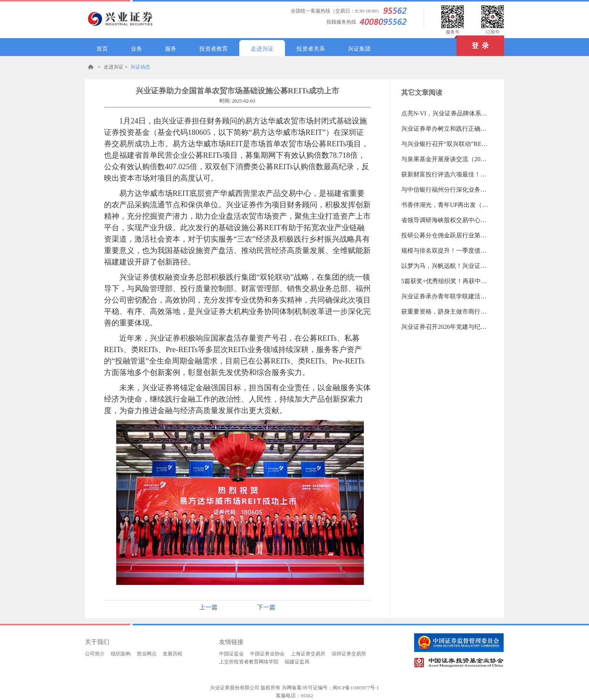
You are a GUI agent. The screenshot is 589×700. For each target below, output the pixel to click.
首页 (102, 49)
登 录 (473, 42)
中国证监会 (231, 654)
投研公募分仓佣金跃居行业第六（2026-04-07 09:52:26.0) (445, 235)
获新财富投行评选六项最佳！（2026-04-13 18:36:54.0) (445, 174)
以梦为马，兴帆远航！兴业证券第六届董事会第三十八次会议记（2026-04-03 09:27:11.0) (445, 266)
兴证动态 (140, 67)
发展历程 (173, 654)
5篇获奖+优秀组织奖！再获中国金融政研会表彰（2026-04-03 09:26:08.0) (445, 281)
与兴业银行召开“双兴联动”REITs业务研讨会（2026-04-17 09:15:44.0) (445, 144)
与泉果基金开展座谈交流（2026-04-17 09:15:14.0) (445, 159)
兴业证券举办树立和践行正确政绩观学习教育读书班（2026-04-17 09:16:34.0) (445, 129)
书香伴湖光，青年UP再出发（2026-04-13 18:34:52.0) (445, 205)
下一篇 (266, 607)
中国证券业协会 (267, 654)
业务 (136, 49)
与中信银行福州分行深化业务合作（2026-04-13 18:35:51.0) (445, 190)
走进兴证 (262, 49)
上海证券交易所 (308, 654)
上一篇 (208, 607)
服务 (171, 49)
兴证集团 (359, 49)
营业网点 (147, 654)
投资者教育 (214, 49)
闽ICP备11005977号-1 (356, 688)
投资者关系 (311, 49)
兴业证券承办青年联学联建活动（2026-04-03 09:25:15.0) (445, 296)
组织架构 (121, 654)
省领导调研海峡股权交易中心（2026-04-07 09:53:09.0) (445, 220)
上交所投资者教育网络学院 (249, 662)
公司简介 (95, 654)
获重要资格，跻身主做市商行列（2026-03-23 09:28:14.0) (445, 312)
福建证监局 (297, 662)
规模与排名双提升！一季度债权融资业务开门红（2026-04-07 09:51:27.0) (445, 251)
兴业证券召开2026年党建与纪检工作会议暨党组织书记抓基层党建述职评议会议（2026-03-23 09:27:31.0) (445, 327)
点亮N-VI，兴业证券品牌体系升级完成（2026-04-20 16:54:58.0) (445, 113)
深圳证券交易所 (349, 654)
